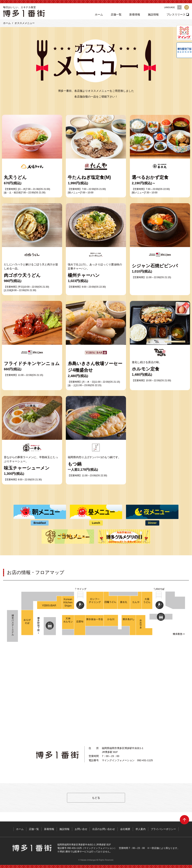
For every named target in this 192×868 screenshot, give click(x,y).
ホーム (99, 14)
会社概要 (125, 829)
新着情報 (135, 14)
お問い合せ (81, 829)
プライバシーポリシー (164, 829)
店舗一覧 (116, 14)
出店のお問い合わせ (104, 829)
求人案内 (141, 829)
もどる (96, 798)
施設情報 (153, 14)
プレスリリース (176, 14)
